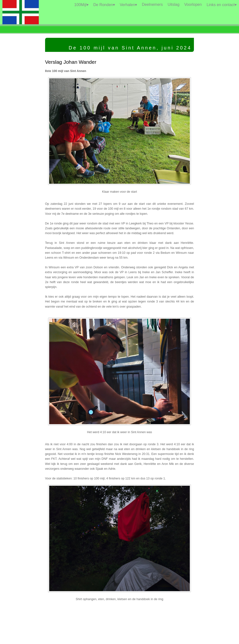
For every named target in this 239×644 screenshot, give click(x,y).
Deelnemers (152, 4)
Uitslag (173, 4)
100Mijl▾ (81, 5)
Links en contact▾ (222, 5)
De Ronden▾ (104, 5)
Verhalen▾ (128, 5)
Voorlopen (193, 4)
